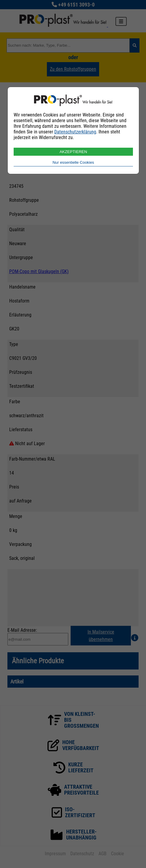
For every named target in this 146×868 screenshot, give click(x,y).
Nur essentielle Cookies (73, 162)
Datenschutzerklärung (75, 132)
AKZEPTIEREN (73, 152)
